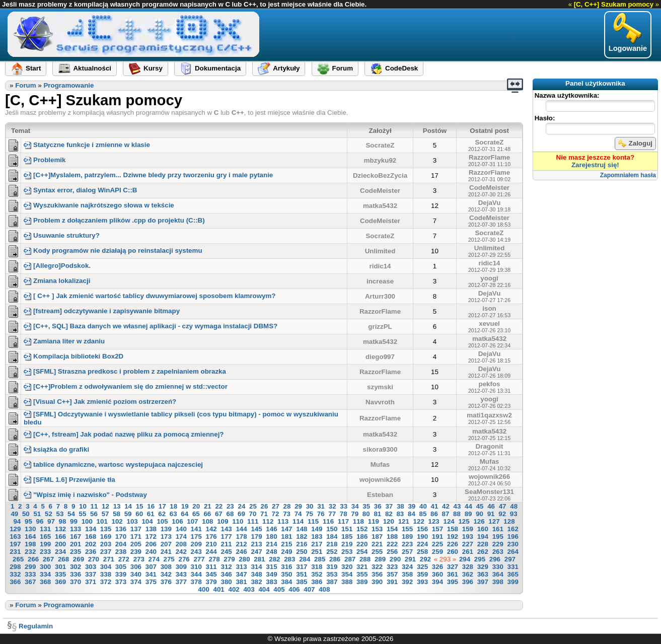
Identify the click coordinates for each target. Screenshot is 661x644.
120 (389, 521)
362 (468, 574)
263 (498, 552)
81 (377, 514)
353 (332, 574)
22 (219, 506)
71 (264, 514)
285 (320, 559)
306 (136, 567)
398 (498, 582)
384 (286, 582)
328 (468, 567)
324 (407, 567)
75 (309, 514)
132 (60, 529)
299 (30, 567)
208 (181, 544)
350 (286, 574)
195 (498, 536)
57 (105, 514)
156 (422, 529)
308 (166, 567)
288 (365, 559)
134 (91, 529)
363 (483, 574)
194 (483, 536)
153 (377, 529)
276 (184, 559)
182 (302, 536)
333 (30, 574)
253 (347, 552)
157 (437, 529)
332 (15, 574)
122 (419, 521)
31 (321, 506)
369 (60, 582)
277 (199, 559)
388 (347, 582)
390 (377, 582)
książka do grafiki (56, 449)
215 (286, 544)
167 (76, 536)
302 (76, 567)
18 (173, 506)
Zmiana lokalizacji (57, 281)
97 (51, 521)
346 (226, 574)
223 (407, 544)
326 (437, 567)
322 (377, 567)
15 (140, 506)
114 (298, 521)
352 (317, 574)
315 (271, 567)
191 (437, 536)
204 (121, 544)
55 (83, 514)
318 (317, 567)
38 (400, 506)
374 (136, 582)
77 (332, 514)
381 (241, 582)
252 (332, 552)
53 (60, 514)
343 (181, 574)
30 (310, 506)
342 (166, 574)
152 (362, 529)
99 (74, 521)
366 (15, 582)
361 (453, 574)
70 (253, 514)
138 (151, 529)
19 (185, 506)
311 (211, 567)
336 (76, 574)
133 (76, 529)
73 (287, 514)
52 (49, 514)
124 (449, 521)
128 (509, 521)
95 (28, 521)
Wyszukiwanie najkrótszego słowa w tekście (99, 205)
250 (302, 552)
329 (483, 567)
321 (362, 567)
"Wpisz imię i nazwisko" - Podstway (85, 495)
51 (37, 514)
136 (121, 529)
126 (479, 521)
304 (106, 567)
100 (87, 521)
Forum (25, 85)
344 (196, 574)
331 (513, 567)
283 (289, 559)
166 (60, 536)
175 (196, 536)
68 (230, 514)
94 (17, 521)
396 (468, 582)
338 (106, 574)
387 (332, 582)
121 (404, 521)
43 (457, 506)
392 (407, 582)
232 (30, 552)
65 (196, 514)
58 (117, 514)
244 (211, 552)
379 (211, 582)
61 (151, 514)
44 (468, 506)
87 (446, 514)
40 (423, 506)
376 (166, 582)
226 (453, 544)
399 (513, 582)
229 (498, 544)
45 (480, 506)
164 (30, 536)
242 (181, 552)
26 (265, 506)
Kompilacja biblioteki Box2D (74, 356)
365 (513, 574)
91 (491, 514)
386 (317, 582)
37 (389, 506)
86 (434, 514)
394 (437, 582)
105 (162, 521)
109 (223, 521)
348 (256, 574)
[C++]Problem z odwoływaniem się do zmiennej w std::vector (126, 386)
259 (437, 552)
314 (256, 567)
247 (256, 552)
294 (465, 559)
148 (302, 529)
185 (347, 536)
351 (302, 574)
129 (15, 529)
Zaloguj (635, 144)
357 (392, 574)
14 (128, 506)
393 (422, 582)
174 (181, 536)
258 (422, 552)
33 (344, 506)
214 (271, 544)
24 (241, 506)
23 (230, 506)
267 (48, 559)
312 (226, 567)
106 (177, 521)
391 (392, 582)
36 (378, 506)
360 (437, 574)
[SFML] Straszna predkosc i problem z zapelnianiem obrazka (125, 371)
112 (268, 521)
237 (106, 552)
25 (253, 506)
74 (298, 514)
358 (407, 574)
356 (377, 574)
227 (468, 544)
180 (271, 536)
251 (317, 552)
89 (468, 514)
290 (395, 559)
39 (412, 506)
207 (166, 544)
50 (26, 514)
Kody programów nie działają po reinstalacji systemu (113, 251)
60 (139, 514)
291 (410, 559)
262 (483, 552)
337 (91, 574)
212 (241, 544)
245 (226, 552)
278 (214, 559)
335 (60, 574)
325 (422, 567)
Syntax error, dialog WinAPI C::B (81, 190)
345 (211, 574)
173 (166, 536)
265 (18, 559)
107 (192, 521)
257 (407, 552)
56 (94, 514)
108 (207, 521)
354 (347, 574)
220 (362, 544)
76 (321, 514)
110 (238, 521)
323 (392, 567)
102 (117, 521)
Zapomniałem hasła (628, 175)
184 (332, 536)
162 (513, 529)
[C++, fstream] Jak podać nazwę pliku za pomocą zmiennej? (124, 434)
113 (283, 521)
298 (15, 567)
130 (30, 529)
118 (358, 521)
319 (332, 567)
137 (136, 529)
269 (79, 559)
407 (309, 589)
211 (226, 544)
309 (181, 567)
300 (45, 567)
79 (355, 514)
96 (40, 521)
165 (45, 536)
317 (302, 567)
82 (389, 514)
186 (362, 536)
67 (219, 514)
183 (317, 536)
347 (241, 574)
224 (422, 544)
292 (425, 559)
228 (483, 544)
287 (350, 559)
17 (162, 506)
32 (333, 506)
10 (83, 506)
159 (468, 529)
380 (226, 582)
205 (136, 544)
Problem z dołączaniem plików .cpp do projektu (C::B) (114, 220)
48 (514, 506)
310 (196, 567)
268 (63, 559)
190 (422, 536)
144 (241, 529)
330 (498, 567)
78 (344, 514)
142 (211, 529)
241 (166, 552)
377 (181, 582)
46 (491, 506)
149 (317, 529)
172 (151, 536)
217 (317, 544)
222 (392, 544)
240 (151, 552)
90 (480, 514)
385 (302, 582)
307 (151, 567)
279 (229, 559)
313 (241, 567)
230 (513, 544)
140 (181, 529)
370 (76, 582)
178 (241, 536)
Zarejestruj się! (595, 165)
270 (94, 559)
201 (76, 544)
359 (422, 574)
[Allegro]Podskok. (57, 266)
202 (91, 544)
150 (332, 529)
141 (196, 529)
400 (204, 589)
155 (407, 529)
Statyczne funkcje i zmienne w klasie (87, 145)
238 (121, 552)
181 (286, 536)
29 (298, 506)
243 (196, 552)
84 (412, 514)
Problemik (45, 160)
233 (45, 552)
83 (400, 514)
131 (45, 529)
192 (453, 536)
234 (60, 552)
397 (483, 582)
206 (151, 544)
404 (264, 589)
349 (271, 574)
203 (106, 544)
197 (15, 544)
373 (121, 582)
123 (434, 521)
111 (253, 521)
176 (211, 536)
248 (271, 552)
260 (453, 552)
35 (366, 506)
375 (151, 582)
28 (287, 506)
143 (226, 529)
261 (468, 552)
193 (468, 536)
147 (286, 529)
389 (362, 582)
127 (494, 521)
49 (14, 514)
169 (106, 536)
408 (324, 589)
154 (392, 529)
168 (91, 536)
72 (276, 514)
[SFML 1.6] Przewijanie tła (69, 480)
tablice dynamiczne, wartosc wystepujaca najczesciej (113, 464)
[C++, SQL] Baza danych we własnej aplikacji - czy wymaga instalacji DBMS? (151, 326)
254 (362, 552)
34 (355, 506)
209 (196, 544)
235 (76, 552)
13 (117, 506)
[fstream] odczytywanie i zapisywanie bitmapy (102, 311)
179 (256, 536)
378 (196, 582)
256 (392, 552)
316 (286, 567)
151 (347, 529)
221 (377, 544)
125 (464, 521)
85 (423, 514)
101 (102, 521)
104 (147, 521)
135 (106, 529)
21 (208, 506)
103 (132, 521)
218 (332, 544)
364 (498, 574)
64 (185, 514)
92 (502, 514)
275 (169, 559)
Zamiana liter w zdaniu (64, 341)
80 (366, 514)
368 (45, 582)
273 (139, 559)
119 (374, 521)
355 (362, 574)
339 (121, 574)
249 (286, 552)
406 (294, 589)
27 (276, 506)
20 (196, 506)
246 (241, 552)
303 (91, 567)
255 (377, 552)
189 (407, 536)
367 (30, 582)
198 (30, 544)
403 (249, 589)
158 (453, 529)
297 (510, 559)
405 (279, 589)
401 (219, 589)
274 (154, 559)
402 (234, 589)
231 (15, 552)
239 (136, 552)
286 (335, 559)
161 (498, 529)
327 (453, 567)
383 (271, 582)
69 (241, 514)
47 (503, 506)
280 (244, 559)
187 (377, 536)
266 (33, 559)
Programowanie (68, 85)
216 (302, 544)
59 (128, 514)
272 (124, 559)
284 (305, 559)
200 (60, 544)
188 (392, 536)
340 (136, 574)
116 (328, 521)
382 (256, 582)
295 (480, 559)
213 (256, 544)
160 (483, 529)
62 (162, 514)
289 (380, 559)
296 (495, 559)
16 (151, 506)
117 (343, 521)
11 (94, 506)
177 (226, 536)
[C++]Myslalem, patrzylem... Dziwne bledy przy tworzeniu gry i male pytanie (148, 175)
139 (166, 529)
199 (45, 544)
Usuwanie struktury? (62, 235)
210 (211, 544)
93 (514, 514)
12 (105, 506)
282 (274, 559)
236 (91, 552)
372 (106, 582)
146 (271, 529)
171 (136, 536)
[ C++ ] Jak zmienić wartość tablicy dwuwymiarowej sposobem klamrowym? (150, 296)
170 (121, 536)
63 (173, 514)
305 (121, 567)
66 (207, 514)
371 (91, 582)
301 (60, 567)
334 (45, 574)
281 (259, 559)
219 (347, 544)
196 (513, 536)
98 (63, 521)
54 (71, 514)
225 (437, 544)
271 (109, 559)
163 (15, 536)
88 (457, 514)
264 (513, 552)
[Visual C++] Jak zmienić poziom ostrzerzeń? (100, 402)
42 (446, 506)
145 (256, 529)
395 (453, 582)
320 (347, 567)
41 (435, 506)
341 (151, 574)
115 (313, 521)
